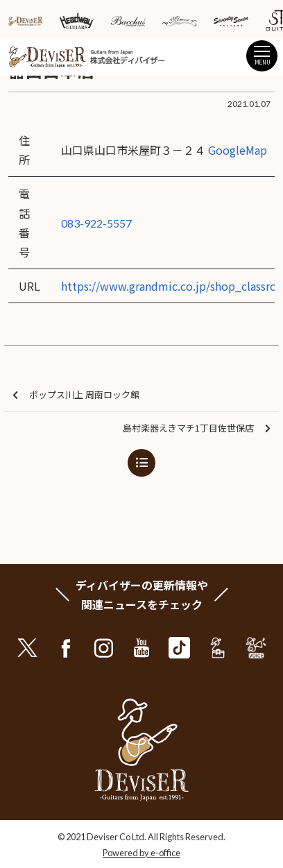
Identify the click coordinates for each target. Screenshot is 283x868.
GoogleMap (238, 150)
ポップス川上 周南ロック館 (76, 395)
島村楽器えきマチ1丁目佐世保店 (197, 428)
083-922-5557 (96, 223)
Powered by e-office (141, 853)
